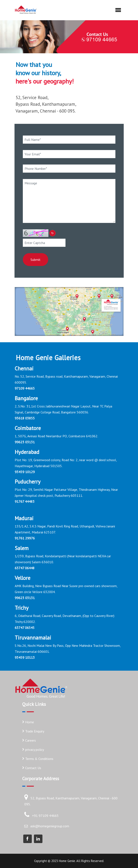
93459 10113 (25, 657)
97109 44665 (25, 388)
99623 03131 (25, 442)
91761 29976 (25, 538)
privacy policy (35, 750)
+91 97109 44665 (45, 816)
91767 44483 (25, 502)
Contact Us (33, 768)
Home (30, 722)
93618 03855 (25, 418)
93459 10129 (25, 472)
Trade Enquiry (35, 731)
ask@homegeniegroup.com (50, 826)
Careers (31, 740)
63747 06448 (25, 568)
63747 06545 (25, 628)
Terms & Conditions (39, 759)
